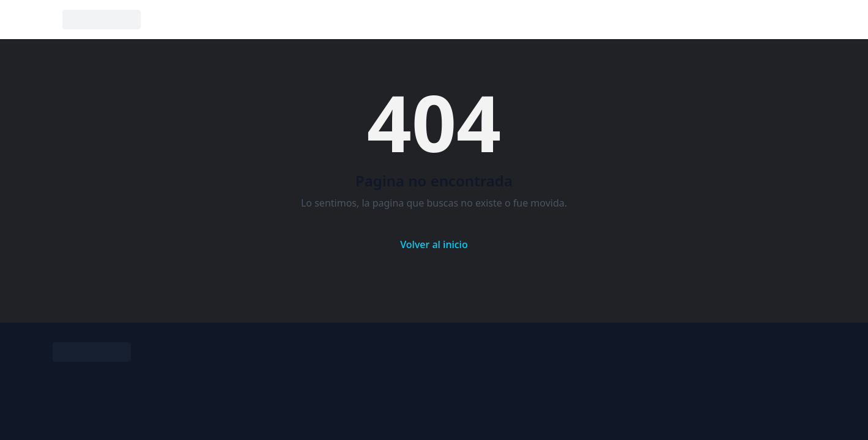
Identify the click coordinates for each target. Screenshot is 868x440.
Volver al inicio (434, 244)
